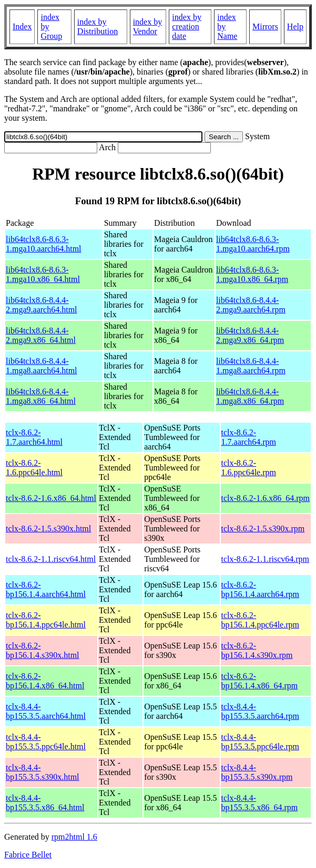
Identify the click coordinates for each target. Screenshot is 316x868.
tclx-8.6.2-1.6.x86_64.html (51, 498)
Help (295, 27)
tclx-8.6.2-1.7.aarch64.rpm (249, 437)
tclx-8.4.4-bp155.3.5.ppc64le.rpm (260, 742)
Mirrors (265, 27)
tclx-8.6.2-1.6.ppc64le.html (34, 468)
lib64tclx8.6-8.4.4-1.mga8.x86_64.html (41, 396)
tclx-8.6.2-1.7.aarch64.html (34, 437)
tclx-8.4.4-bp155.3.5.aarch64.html (46, 711)
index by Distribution (98, 27)
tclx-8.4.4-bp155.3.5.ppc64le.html (46, 742)
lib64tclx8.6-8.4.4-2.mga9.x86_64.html (41, 335)
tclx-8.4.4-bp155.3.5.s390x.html (43, 772)
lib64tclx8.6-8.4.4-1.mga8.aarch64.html (42, 366)
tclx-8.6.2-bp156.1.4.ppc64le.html (46, 620)
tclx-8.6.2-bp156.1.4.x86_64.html (45, 681)
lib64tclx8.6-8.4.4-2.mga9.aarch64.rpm (251, 305)
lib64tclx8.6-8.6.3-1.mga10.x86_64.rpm (252, 274)
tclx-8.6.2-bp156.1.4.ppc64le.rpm (260, 620)
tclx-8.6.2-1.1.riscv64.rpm (266, 559)
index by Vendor (148, 27)
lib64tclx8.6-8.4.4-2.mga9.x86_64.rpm (250, 335)
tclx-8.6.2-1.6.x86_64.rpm (266, 498)
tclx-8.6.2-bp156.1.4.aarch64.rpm (260, 589)
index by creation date (187, 27)
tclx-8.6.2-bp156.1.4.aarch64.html (46, 589)
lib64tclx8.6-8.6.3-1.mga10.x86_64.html (43, 274)
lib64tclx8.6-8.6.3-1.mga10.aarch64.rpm (253, 244)
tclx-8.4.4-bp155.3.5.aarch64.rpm (260, 711)
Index (22, 27)
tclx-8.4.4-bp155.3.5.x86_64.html (45, 803)
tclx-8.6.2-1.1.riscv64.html (51, 559)
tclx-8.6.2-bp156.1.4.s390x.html (43, 650)
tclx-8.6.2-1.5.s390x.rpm (263, 529)
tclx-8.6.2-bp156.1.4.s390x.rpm (257, 650)
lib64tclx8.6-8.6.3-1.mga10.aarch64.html (44, 244)
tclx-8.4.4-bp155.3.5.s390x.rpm (257, 772)
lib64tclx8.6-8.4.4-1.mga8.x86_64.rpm (250, 396)
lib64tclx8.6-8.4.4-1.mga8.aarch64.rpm (251, 366)
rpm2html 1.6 (74, 837)
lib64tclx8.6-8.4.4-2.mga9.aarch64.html (42, 305)
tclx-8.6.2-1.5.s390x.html (48, 529)
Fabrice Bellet (28, 855)
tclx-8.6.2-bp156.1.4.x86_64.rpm (260, 681)
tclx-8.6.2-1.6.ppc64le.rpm (249, 468)
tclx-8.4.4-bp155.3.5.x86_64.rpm (260, 803)
